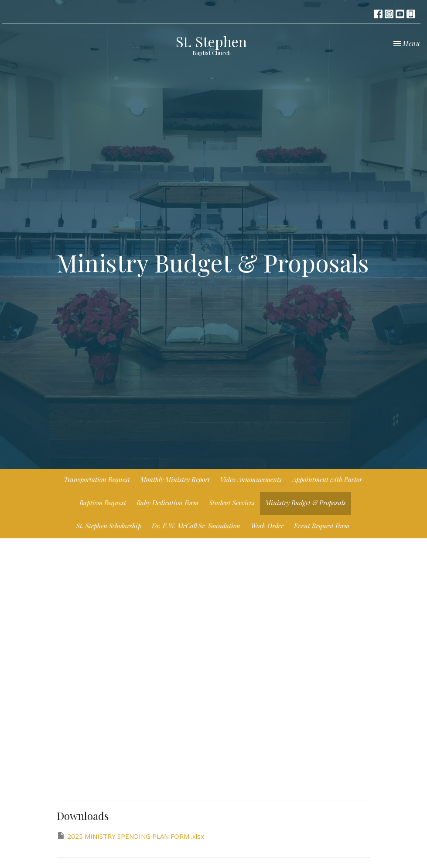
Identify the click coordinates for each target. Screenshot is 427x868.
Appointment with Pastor (327, 479)
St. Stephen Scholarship (109, 526)
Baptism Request (103, 503)
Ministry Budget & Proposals (306, 503)
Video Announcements (251, 479)
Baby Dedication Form (167, 503)
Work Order (267, 526)
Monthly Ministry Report (175, 479)
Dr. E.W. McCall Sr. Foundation (196, 526)
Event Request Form (322, 526)
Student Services (232, 503)
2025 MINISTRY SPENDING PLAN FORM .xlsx (130, 836)
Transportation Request (97, 479)
